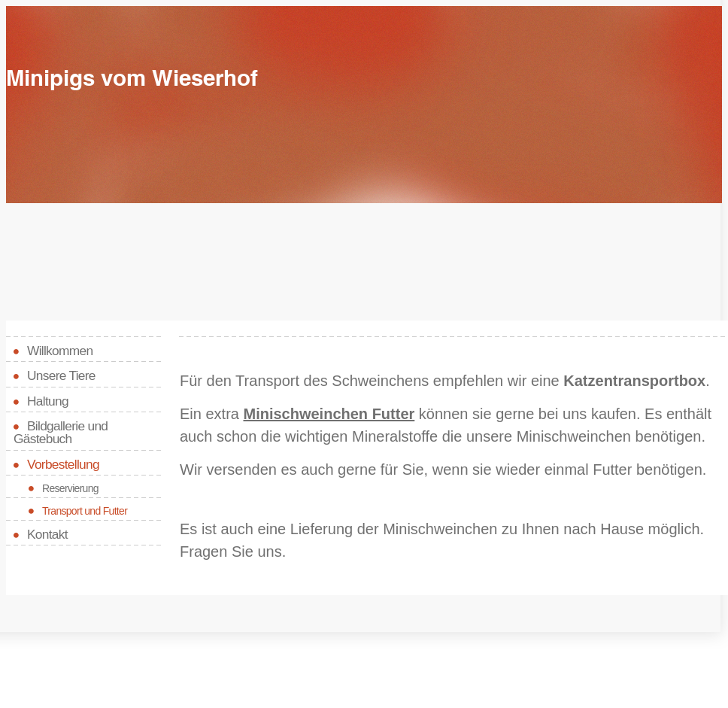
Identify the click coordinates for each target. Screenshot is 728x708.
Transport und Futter (85, 511)
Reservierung (70, 488)
